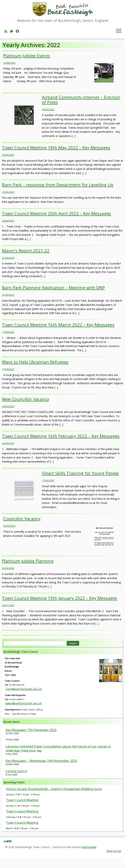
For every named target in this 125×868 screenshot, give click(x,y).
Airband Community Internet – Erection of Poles (81, 110)
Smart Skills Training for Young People (80, 484)
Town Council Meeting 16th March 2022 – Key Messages (58, 335)
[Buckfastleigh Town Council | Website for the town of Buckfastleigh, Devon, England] (62, 11)
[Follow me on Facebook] (19, 35)
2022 (15, 48)
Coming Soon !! (16, 782)
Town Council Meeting (22, 811)
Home (6, 48)
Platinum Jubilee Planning (28, 571)
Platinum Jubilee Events (27, 66)
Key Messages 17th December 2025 (31, 740)
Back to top (114, 861)
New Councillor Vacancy (26, 409)
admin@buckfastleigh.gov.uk (24, 714)
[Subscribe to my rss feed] (7, 35)
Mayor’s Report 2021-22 (26, 261)
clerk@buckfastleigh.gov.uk (24, 700)
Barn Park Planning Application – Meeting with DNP (53, 298)
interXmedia (89, 858)
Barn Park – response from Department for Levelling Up (58, 195)
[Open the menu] (119, 35)
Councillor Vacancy (22, 529)
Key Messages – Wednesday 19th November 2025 (41, 771)
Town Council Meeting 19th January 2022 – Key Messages (60, 608)
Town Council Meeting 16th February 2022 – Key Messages (61, 446)
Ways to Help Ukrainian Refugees (35, 372)
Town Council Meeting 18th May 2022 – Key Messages (56, 158)
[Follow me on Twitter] (13, 35)
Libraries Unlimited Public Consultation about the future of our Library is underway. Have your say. (58, 759)
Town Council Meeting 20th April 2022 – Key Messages (56, 224)
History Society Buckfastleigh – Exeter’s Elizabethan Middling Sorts (54, 799)
